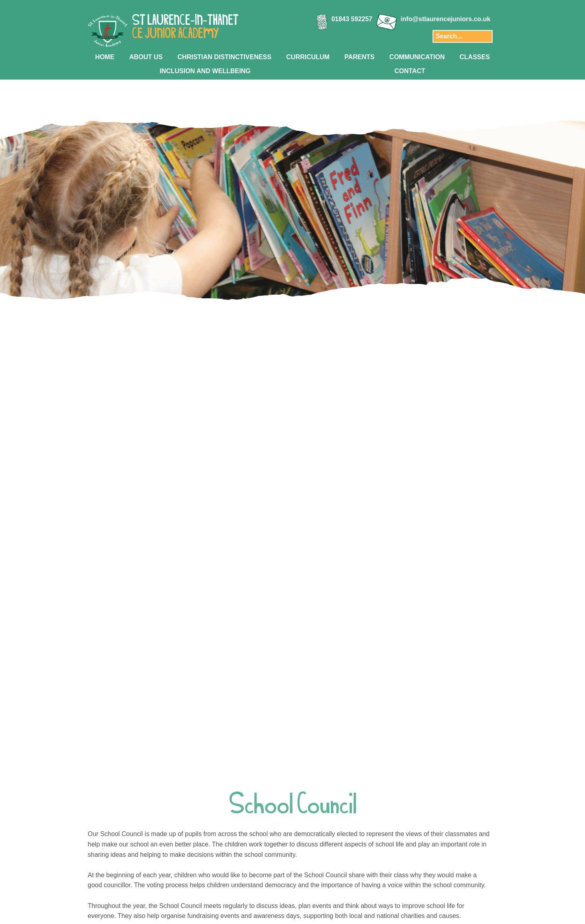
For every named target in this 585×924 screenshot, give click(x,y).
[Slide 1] (271, 346)
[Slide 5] (305, 346)
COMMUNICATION (417, 57)
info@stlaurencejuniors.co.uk (446, 19)
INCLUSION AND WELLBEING (205, 71)
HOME (105, 57)
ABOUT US (146, 57)
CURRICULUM (308, 57)
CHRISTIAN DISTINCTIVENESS (225, 57)
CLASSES (475, 57)
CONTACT (410, 71)
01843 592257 (352, 19)
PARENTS (360, 57)
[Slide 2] (280, 346)
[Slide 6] (314, 346)
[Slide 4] (297, 346)
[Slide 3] (288, 346)
